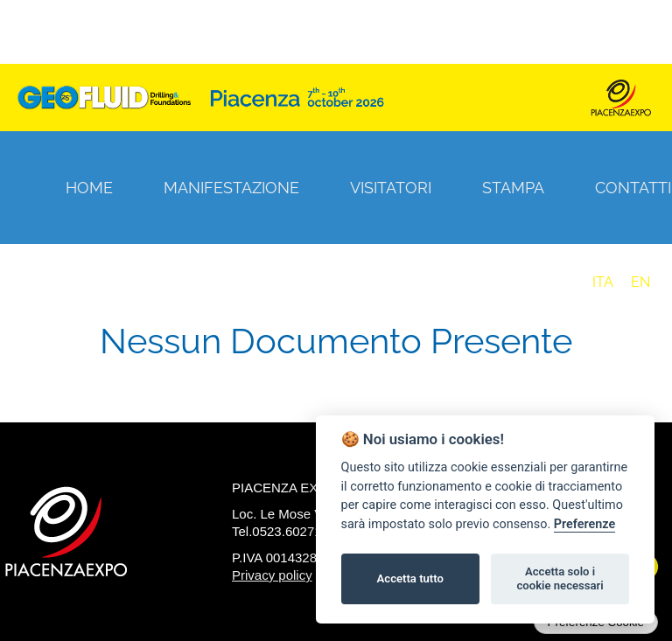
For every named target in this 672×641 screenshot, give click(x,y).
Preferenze (584, 524)
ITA (603, 282)
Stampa (513, 188)
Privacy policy (272, 575)
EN (640, 282)
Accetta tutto (410, 578)
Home (89, 188)
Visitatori (391, 188)
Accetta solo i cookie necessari (560, 578)
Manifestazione (231, 188)
